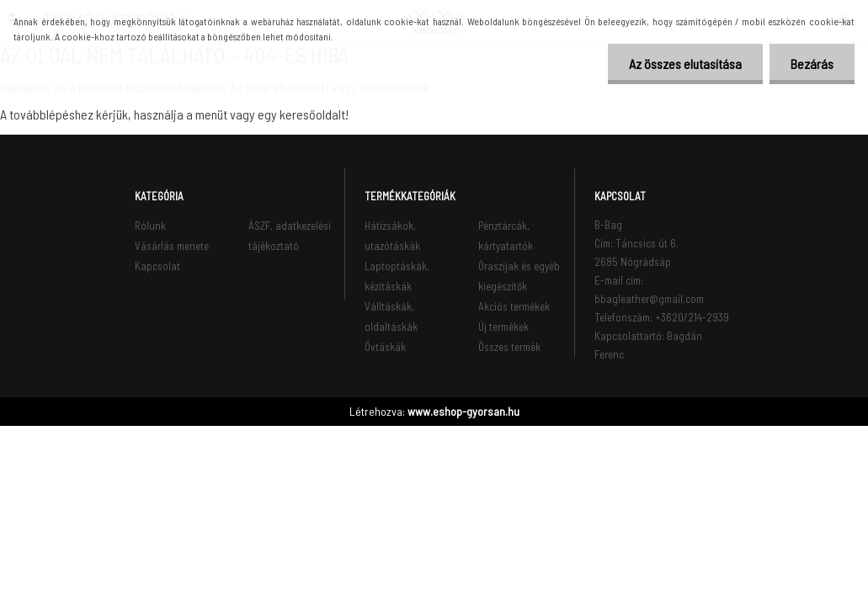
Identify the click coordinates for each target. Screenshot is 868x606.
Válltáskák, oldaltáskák (391, 316)
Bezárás (812, 64)
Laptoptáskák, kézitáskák (397, 276)
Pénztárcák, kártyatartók (506, 236)
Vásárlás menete (172, 246)
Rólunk (150, 226)
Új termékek (503, 327)
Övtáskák (385, 347)
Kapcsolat (157, 266)
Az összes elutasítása (685, 64)
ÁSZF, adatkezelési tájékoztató (290, 236)
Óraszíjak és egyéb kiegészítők (519, 276)
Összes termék (509, 347)
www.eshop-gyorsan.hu (463, 411)
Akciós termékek (514, 306)
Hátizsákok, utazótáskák (392, 236)
